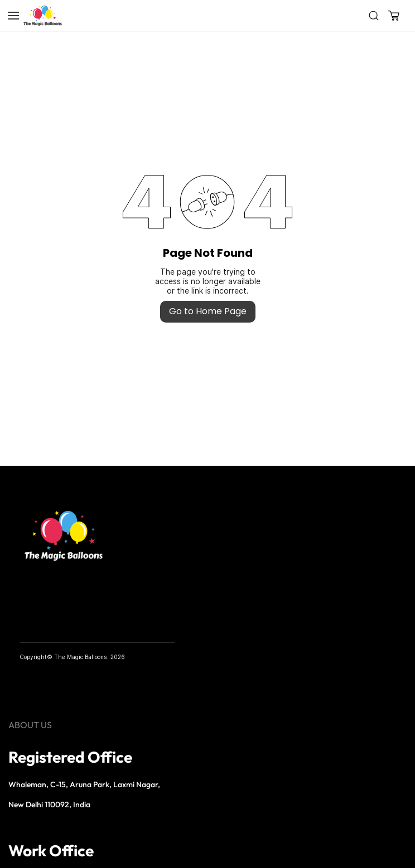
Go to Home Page (208, 311)
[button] (394, 16)
